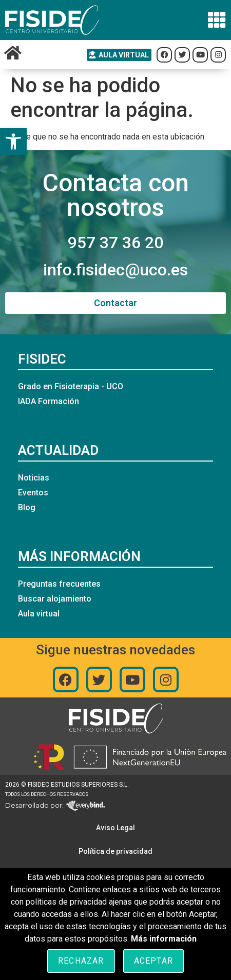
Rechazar (81, 961)
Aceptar (153, 961)
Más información (164, 939)
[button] (13, 142)
